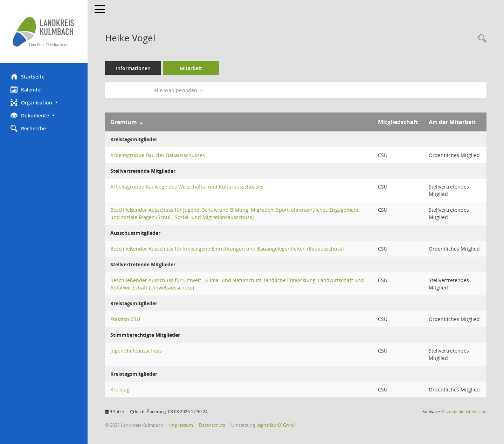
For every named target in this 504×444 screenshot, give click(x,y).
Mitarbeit (191, 68)
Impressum (181, 425)
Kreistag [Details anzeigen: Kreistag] (120, 390)
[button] (44, 103)
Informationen (133, 68)
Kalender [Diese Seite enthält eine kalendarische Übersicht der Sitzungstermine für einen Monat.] (26, 89)
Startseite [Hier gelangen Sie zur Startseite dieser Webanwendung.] (27, 76)
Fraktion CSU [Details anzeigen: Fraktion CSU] (125, 319)
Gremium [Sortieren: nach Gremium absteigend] (124, 122)
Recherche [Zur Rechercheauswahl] (28, 128)
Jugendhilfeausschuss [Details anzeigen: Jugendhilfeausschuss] (136, 351)
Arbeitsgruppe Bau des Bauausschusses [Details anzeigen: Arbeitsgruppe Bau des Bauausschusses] (158, 155)
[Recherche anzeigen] (481, 39)
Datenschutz (212, 425)
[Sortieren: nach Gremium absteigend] (141, 122)
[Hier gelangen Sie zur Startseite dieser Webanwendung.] (44, 32)
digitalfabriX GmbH (277, 425)
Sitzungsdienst (464, 412)
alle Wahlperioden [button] (178, 90)
